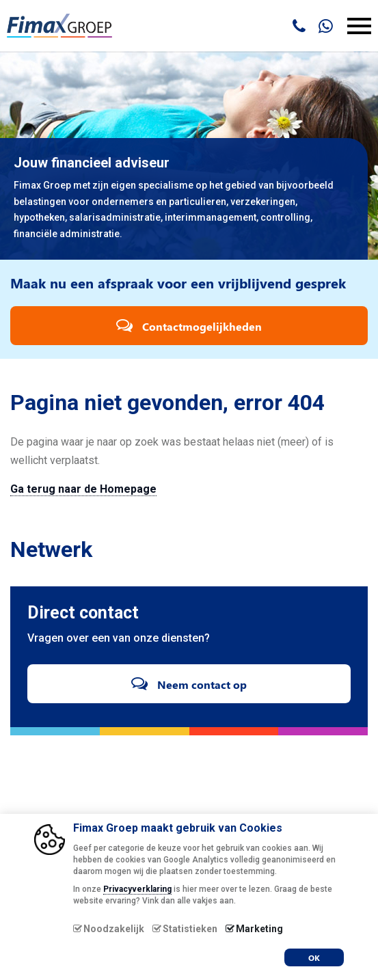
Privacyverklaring (137, 889)
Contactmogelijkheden (189, 325)
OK (314, 957)
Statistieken (190, 929)
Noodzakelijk (114, 929)
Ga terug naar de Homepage (83, 489)
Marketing (259, 929)
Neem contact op (189, 683)
